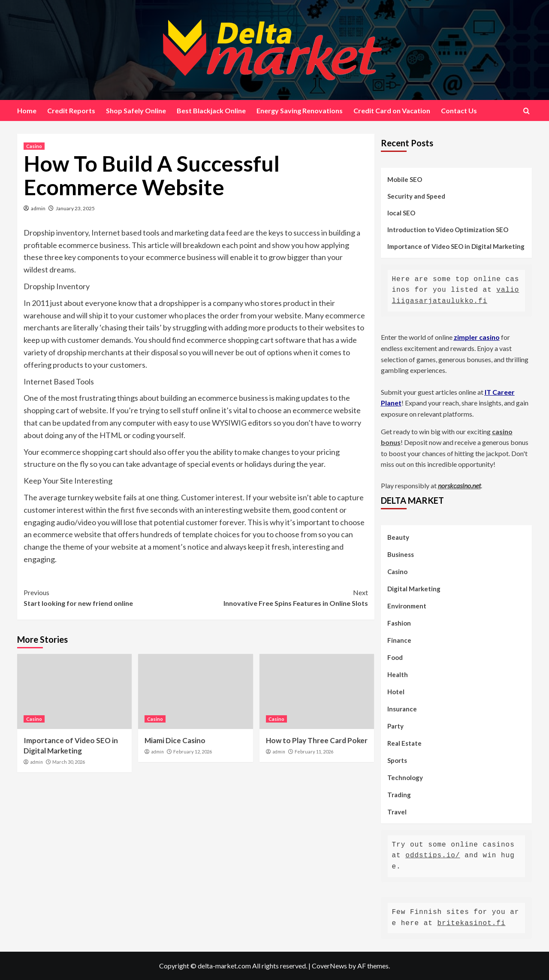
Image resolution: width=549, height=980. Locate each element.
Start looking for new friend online (110, 597)
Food (395, 657)
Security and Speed (416, 196)
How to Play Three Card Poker (317, 740)
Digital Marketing (414, 589)
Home (27, 110)
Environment (407, 606)
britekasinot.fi (472, 923)
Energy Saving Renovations (300, 110)
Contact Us (459, 110)
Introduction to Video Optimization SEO (448, 230)
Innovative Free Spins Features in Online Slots (282, 597)
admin (38, 208)
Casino (34, 146)
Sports (397, 760)
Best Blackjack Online (211, 110)
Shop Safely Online (136, 110)
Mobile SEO (405, 179)
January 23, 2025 (75, 208)
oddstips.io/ (433, 856)
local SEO (401, 213)
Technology (405, 777)
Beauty (398, 537)
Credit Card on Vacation (392, 110)
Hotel (396, 692)
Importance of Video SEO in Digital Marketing (456, 246)
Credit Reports (71, 110)
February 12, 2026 (193, 752)
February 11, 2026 (314, 752)
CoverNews (329, 966)
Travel (397, 812)
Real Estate (404, 743)
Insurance (402, 709)
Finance (399, 640)
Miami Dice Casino (175, 740)
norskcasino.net (459, 485)
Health (398, 675)
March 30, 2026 (69, 762)
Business (401, 554)
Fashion (399, 623)
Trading (399, 795)
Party (395, 726)
